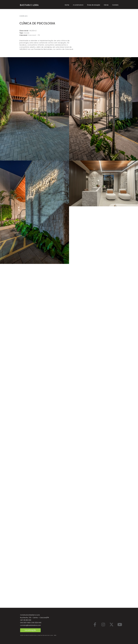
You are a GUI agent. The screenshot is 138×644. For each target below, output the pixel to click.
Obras (106, 5)
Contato (115, 5)
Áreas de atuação (94, 5)
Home (67, 5)
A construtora (78, 5)
